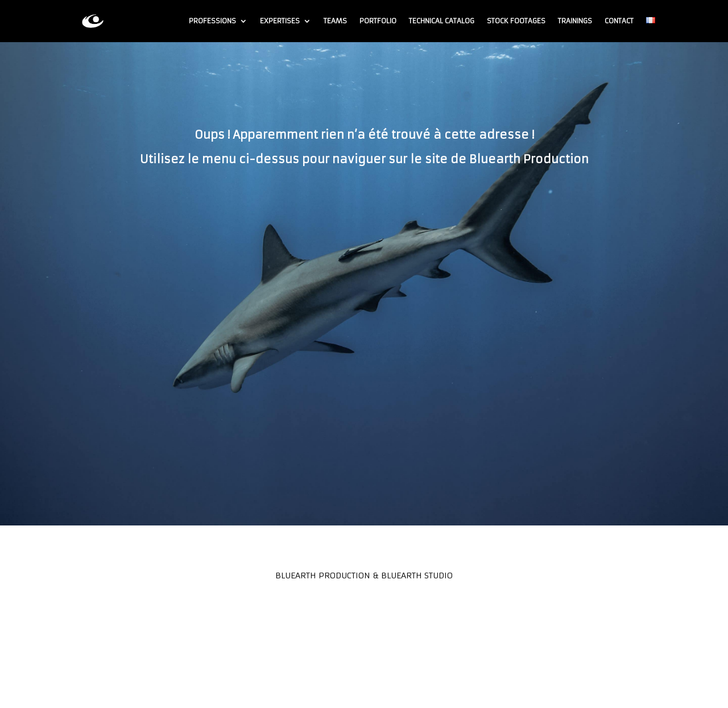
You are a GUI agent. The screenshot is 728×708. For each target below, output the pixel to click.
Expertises (280, 21)
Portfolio (378, 21)
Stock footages (516, 21)
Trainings (575, 21)
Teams (335, 21)
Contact (619, 21)
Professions (212, 21)
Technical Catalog (442, 21)
